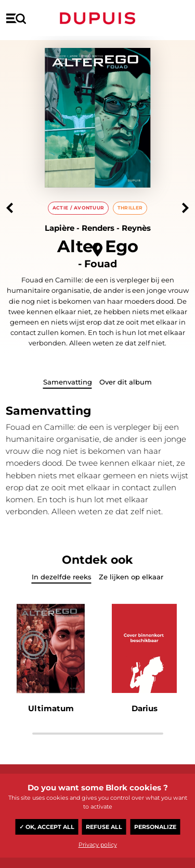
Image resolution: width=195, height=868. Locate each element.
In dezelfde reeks (62, 577)
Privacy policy (98, 845)
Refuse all (104, 827)
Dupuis (98, 18)
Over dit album (126, 382)
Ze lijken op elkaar (131, 577)
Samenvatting (68, 382)
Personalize (155, 827)
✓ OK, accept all (47, 827)
